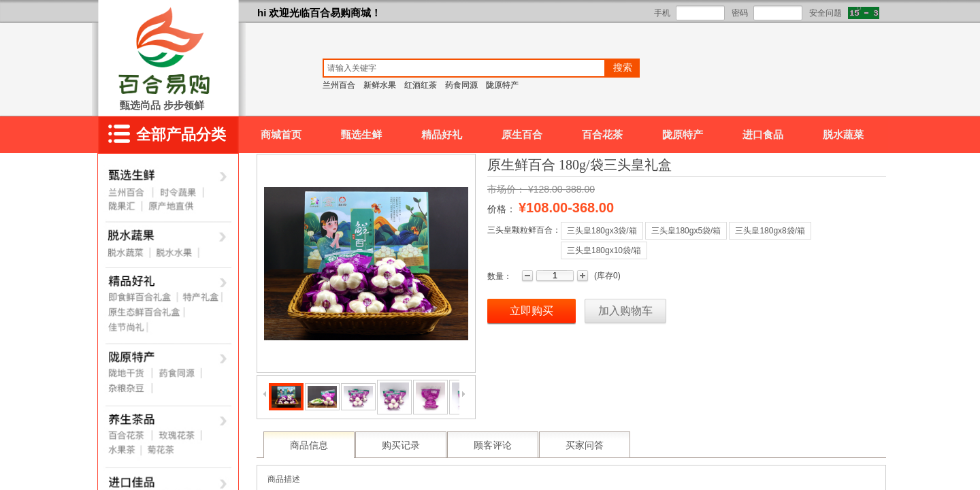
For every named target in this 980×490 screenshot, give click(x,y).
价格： (502, 209)
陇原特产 (683, 134)
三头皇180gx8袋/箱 (770, 231)
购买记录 (401, 445)
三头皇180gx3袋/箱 (602, 231)
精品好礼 (442, 134)
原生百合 (522, 134)
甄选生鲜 (361, 134)
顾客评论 (493, 445)
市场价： (506, 189)
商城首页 (281, 134)
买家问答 (585, 445)
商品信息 (309, 445)
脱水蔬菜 (843, 134)
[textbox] (464, 68)
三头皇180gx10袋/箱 (604, 250)
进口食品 (763, 134)
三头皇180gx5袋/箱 (686, 231)
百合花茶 (602, 134)
